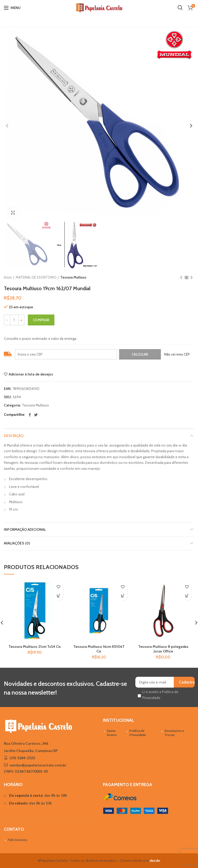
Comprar (41, 320)
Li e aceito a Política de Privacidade (160, 695)
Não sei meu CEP (177, 354)
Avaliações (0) (17, 543)
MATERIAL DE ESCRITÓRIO (36, 277)
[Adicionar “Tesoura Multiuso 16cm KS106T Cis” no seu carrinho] (123, 596)
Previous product (181, 278)
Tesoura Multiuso (73, 277)
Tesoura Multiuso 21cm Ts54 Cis (35, 647)
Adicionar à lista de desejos (31, 374)
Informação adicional (25, 529)
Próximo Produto (192, 278)
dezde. (155, 861)
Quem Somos (112, 733)
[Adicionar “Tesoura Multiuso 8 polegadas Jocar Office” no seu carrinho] (187, 596)
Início (8, 277)
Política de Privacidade (138, 733)
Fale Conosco (18, 840)
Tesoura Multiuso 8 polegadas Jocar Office (163, 649)
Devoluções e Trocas (174, 733)
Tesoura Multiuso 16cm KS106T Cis (99, 649)
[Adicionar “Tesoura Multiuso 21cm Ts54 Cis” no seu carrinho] (58, 596)
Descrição (14, 436)
